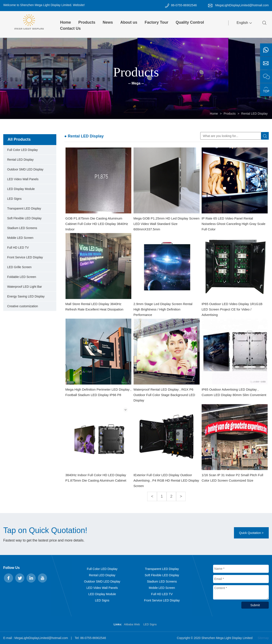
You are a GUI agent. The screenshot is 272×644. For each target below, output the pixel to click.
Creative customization (23, 306)
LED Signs (14, 199)
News (108, 22)
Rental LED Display (254, 114)
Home (65, 22)
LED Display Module (21, 189)
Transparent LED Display (24, 208)
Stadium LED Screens (22, 228)
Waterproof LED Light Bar (25, 287)
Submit (255, 605)
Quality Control (190, 22)
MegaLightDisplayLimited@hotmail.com (242, 5)
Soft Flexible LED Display (24, 218)
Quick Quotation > (251, 533)
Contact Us (70, 28)
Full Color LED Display (23, 150)
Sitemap (263, 638)
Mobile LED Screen (20, 238)
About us (129, 22)
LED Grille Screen (19, 267)
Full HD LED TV (18, 248)
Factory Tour (156, 22)
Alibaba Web (132, 624)
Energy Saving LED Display (26, 296)
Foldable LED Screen (22, 277)
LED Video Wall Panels (23, 179)
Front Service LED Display (25, 257)
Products (87, 22)
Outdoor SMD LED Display (25, 169)
